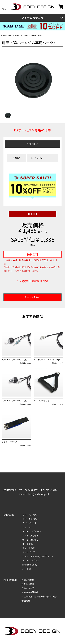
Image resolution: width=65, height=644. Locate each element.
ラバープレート (30, 523)
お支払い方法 (28, 584)
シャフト (27, 527)
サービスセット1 (30, 535)
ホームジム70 (36, 158)
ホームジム (28, 544)
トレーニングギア (31, 560)
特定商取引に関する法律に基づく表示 (39, 596)
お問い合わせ (28, 580)
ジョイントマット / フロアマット (38, 556)
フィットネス (29, 548)
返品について (28, 588)
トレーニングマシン (32, 531)
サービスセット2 (30, 540)
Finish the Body (30, 565)
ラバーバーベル (30, 515)
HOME (3, 35)
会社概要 (26, 601)
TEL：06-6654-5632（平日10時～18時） (39, 490)
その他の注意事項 (30, 592)
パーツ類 (11, 35)
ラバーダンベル (30, 519)
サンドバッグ (29, 552)
